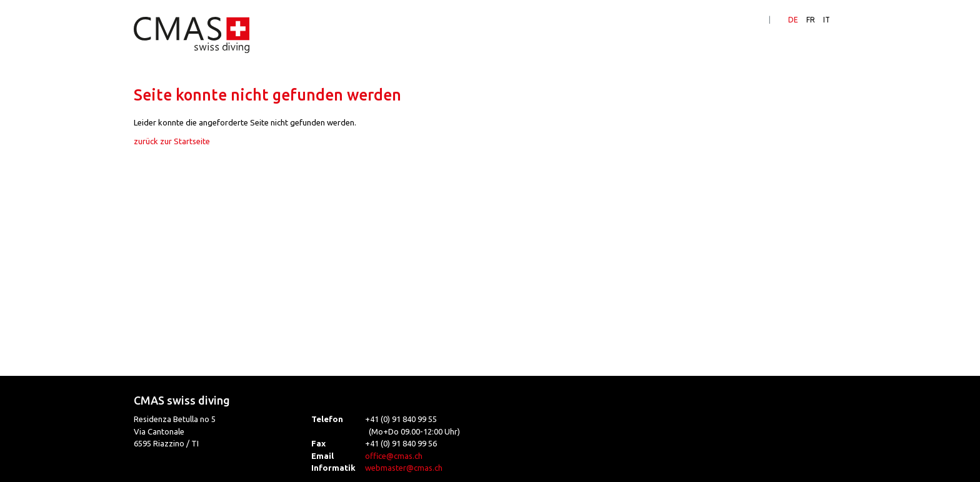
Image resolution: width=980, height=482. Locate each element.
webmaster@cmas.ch (404, 468)
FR (811, 20)
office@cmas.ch (394, 456)
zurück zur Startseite (172, 141)
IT (827, 20)
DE (793, 20)
